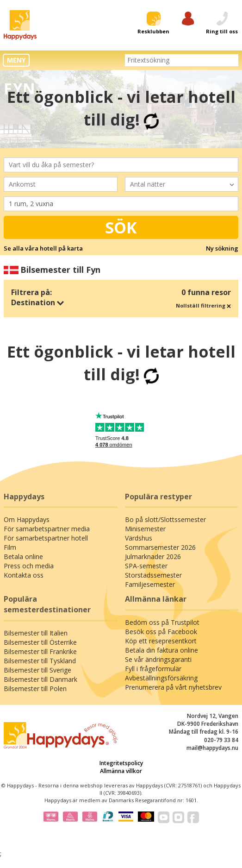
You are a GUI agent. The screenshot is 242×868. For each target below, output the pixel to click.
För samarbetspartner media (47, 529)
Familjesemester (150, 584)
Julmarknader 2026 (153, 557)
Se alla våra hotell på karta (43, 248)
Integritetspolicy (121, 763)
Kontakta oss (24, 575)
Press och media (29, 566)
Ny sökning (222, 248)
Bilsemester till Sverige (37, 670)
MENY (16, 60)
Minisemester (145, 529)
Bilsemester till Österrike (40, 642)
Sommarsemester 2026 (160, 547)
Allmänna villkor (121, 771)
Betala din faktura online (161, 650)
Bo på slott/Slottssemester (165, 519)
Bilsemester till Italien (36, 633)
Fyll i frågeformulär (153, 669)
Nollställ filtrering (203, 305)
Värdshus (139, 538)
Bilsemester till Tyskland (40, 661)
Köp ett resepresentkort (161, 641)
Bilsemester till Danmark (40, 679)
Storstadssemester (153, 575)
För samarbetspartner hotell (46, 538)
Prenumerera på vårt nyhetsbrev (173, 687)
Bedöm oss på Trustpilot (162, 622)
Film (10, 547)
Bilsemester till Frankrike (40, 651)
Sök (121, 227)
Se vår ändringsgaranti (158, 659)
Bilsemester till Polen (35, 689)
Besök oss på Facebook (161, 632)
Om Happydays (27, 519)
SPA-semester (146, 566)
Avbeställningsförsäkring (161, 678)
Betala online (23, 557)
